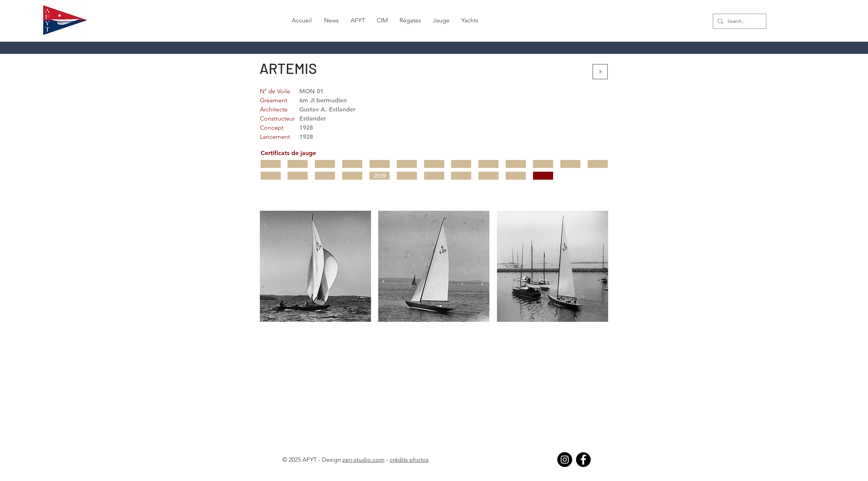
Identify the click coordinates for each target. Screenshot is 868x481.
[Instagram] (565, 460)
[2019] (380, 176)
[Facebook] (583, 460)
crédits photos (409, 460)
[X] (600, 72)
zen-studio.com (364, 460)
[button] (331, 20)
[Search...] (739, 21)
